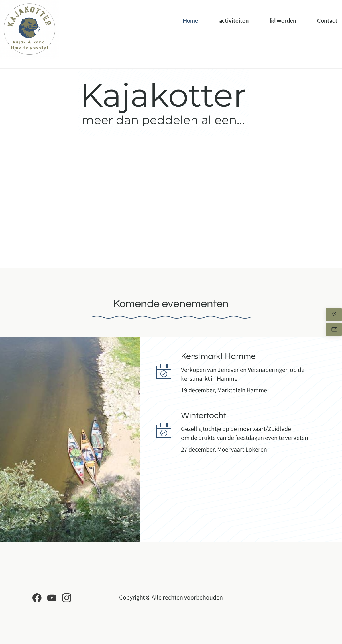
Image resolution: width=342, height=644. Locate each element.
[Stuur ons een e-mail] (334, 329)
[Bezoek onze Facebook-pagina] (37, 598)
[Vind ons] (334, 315)
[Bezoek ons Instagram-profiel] (67, 598)
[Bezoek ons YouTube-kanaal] (52, 598)
